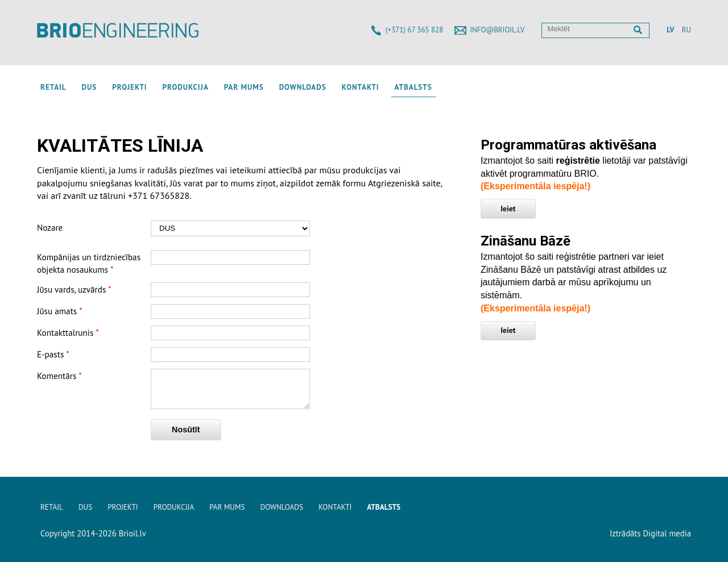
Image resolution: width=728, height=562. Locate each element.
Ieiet (508, 209)
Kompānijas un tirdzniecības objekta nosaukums (89, 263)
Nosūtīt (186, 436)
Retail (53, 87)
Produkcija (186, 87)
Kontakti (361, 87)
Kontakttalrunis (68, 333)
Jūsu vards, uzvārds (74, 290)
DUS (90, 87)
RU (686, 30)
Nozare (50, 228)
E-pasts (53, 354)
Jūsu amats (60, 311)
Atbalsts (413, 87)
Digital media (667, 533)
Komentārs (59, 376)
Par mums (244, 87)
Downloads (303, 87)
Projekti (129, 87)
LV (670, 30)
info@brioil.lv (497, 30)
